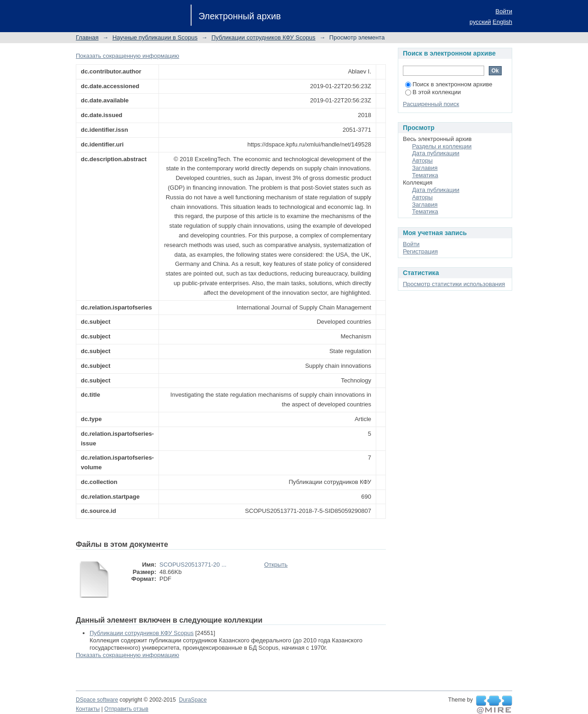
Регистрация (420, 251)
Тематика (425, 175)
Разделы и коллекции (442, 146)
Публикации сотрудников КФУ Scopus (263, 37)
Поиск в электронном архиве (449, 84)
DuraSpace (192, 700)
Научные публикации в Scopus (155, 37)
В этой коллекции (433, 92)
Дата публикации (436, 153)
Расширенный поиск (431, 104)
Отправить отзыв (126, 709)
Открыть (276, 565)
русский (480, 22)
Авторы (422, 160)
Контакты (88, 709)
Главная (87, 37)
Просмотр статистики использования (454, 284)
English (502, 22)
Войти (504, 11)
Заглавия (425, 168)
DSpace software (97, 700)
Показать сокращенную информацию (127, 56)
